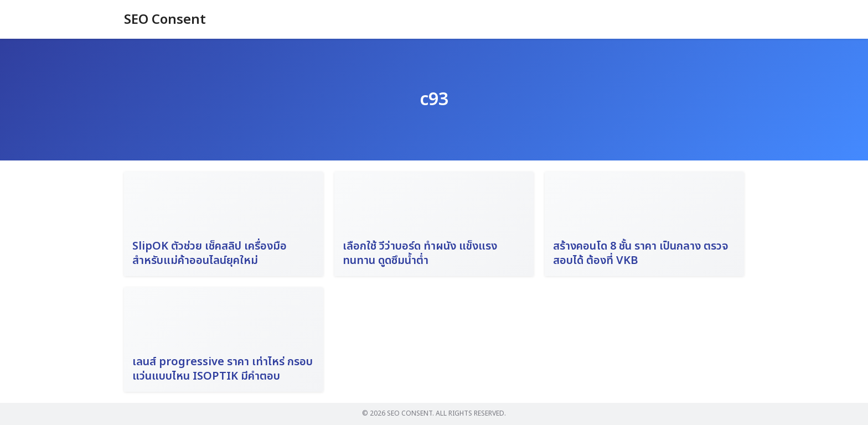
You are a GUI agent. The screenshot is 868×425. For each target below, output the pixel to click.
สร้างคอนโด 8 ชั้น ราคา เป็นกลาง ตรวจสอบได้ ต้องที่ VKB (641, 253)
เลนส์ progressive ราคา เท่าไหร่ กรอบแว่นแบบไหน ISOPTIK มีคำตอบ (223, 369)
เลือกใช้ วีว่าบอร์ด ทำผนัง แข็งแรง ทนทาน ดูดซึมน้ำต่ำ (420, 253)
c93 (434, 100)
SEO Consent (165, 20)
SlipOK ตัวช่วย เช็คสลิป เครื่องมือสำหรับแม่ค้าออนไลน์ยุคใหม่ (210, 253)
